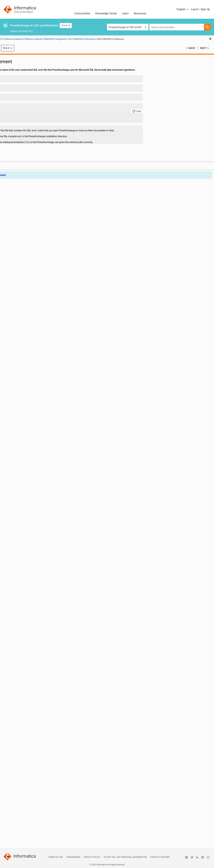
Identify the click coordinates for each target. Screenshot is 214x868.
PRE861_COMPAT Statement (29, 569)
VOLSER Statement (24, 765)
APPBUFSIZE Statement (26, 123)
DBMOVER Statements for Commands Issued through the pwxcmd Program (32, 786)
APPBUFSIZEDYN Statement (29, 127)
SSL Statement (22, 635)
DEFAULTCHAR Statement (27, 267)
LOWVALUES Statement (26, 467)
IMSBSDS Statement (25, 376)
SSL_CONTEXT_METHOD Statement (33, 646)
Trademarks (73, 857)
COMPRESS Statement (26, 204)
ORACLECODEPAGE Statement (30, 548)
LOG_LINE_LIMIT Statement (28, 456)
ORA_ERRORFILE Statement (28, 537)
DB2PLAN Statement (25, 260)
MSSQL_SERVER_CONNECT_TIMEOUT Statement (34, 481)
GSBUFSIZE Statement (26, 341)
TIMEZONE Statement (25, 734)
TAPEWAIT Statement (25, 698)
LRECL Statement (23, 470)
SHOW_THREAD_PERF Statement (31, 628)
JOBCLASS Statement (25, 383)
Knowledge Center (106, 13)
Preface (10, 56)
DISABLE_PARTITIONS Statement (31, 274)
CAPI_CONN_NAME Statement (30, 144)
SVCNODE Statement (25, 691)
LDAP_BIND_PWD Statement (29, 404)
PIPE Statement (22, 562)
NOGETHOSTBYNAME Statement (31, 513)
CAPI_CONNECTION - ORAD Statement (34, 169)
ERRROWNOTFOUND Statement (31, 327)
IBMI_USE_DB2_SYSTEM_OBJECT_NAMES (34, 358)
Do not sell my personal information (125, 857)
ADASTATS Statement (25, 116)
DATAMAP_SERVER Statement (30, 232)
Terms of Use (56, 857)
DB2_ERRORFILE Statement (28, 246)
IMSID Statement (23, 379)
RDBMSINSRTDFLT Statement (29, 590)
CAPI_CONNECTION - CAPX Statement (34, 151)
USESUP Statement (24, 762)
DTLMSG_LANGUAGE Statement (31, 306)
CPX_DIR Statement (24, 225)
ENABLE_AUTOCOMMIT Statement (32, 309)
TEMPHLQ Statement (25, 727)
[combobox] (177, 27)
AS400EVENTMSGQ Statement (30, 130)
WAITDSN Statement (25, 772)
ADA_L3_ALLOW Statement (28, 85)
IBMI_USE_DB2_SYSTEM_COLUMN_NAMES (34, 355)
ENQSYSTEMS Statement (27, 323)
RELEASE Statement (24, 600)
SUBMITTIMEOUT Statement (29, 667)
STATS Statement (23, 663)
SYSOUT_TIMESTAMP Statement (31, 695)
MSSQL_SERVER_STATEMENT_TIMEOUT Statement (34, 484)
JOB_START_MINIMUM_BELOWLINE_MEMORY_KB (34, 386)
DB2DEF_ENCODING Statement (30, 253)
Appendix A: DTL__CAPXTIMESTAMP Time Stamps (28, 841)
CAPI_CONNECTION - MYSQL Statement (34, 165)
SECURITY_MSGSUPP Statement (31, 618)
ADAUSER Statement (25, 120)
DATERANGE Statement (26, 235)
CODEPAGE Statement (26, 197)
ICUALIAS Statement (25, 362)
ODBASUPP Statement (26, 527)
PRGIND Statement (24, 572)
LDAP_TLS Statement (25, 439)
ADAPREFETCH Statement (28, 113)
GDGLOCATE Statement (26, 337)
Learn (125, 13)
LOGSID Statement (24, 463)
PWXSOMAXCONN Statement (29, 579)
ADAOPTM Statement (25, 109)
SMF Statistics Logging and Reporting (25, 804)
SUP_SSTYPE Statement (27, 681)
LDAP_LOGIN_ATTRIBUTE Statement (33, 418)
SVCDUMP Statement (25, 688)
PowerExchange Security (18, 807)
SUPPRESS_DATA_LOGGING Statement (34, 684)
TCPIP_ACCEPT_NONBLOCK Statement (34, 705)
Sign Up (205, 9)
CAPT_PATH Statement (26, 186)
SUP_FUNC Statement (25, 670)
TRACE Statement (23, 737)
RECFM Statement (23, 593)
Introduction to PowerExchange (22, 60)
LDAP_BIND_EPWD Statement (30, 400)
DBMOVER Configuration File (20, 63)
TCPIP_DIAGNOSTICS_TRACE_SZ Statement (34, 712)
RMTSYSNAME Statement (28, 611)
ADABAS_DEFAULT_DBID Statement (32, 92)
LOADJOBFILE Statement (27, 449)
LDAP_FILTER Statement (27, 411)
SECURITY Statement (25, 614)
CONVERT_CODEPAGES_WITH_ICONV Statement (34, 221)
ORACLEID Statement (25, 551)
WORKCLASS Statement (26, 776)
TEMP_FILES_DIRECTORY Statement (33, 702)
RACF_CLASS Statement (27, 586)
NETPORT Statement (25, 505)
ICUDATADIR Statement (26, 372)
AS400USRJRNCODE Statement (31, 134)
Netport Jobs (12, 793)
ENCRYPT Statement (25, 313)
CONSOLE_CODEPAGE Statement (31, 207)
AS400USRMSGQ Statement (29, 137)
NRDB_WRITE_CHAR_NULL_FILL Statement (34, 516)
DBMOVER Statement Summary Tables (31, 70)
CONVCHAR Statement (26, 218)
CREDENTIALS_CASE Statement (31, 228)
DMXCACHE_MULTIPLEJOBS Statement (34, 295)
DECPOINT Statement (25, 263)
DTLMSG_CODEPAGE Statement (31, 302)
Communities (82, 13)
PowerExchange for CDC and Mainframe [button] (129, 27)
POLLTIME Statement (25, 565)
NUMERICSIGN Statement (27, 523)
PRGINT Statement (24, 576)
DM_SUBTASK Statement (27, 284)
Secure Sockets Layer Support (21, 811)
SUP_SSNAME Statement (27, 677)
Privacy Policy (92, 857)
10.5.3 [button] (66, 25)
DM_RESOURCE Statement (28, 281)
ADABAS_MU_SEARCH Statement (31, 95)
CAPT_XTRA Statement (26, 190)
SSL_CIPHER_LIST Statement (29, 642)
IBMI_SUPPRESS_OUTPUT (28, 351)
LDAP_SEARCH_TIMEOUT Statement (33, 435)
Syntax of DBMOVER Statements (28, 74)
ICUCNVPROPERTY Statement (30, 365)
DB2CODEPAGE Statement (28, 249)
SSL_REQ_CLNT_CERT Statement (31, 649)
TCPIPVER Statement (25, 723)
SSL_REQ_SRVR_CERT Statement (31, 653)
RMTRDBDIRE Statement (27, 607)
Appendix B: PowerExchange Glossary (25, 846)
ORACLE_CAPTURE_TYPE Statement (33, 541)
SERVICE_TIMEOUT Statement (30, 621)
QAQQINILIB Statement (26, 583)
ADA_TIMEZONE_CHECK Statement (33, 88)
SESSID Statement (23, 625)
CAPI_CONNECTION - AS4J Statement (34, 148)
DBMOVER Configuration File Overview (31, 67)
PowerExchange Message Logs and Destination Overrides (24, 798)
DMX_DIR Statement (25, 299)
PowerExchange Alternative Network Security (29, 814)
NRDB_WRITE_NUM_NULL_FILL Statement (34, 520)
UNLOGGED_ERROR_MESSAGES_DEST (34, 748)
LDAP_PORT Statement (26, 425)
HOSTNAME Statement (26, 344)
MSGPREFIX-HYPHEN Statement (31, 491)
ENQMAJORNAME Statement (29, 320)
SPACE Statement (23, 632)
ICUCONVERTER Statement (28, 369)
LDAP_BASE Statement (26, 393)
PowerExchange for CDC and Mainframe (34, 25)
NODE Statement (23, 509)
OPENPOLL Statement (25, 534)
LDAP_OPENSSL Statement (28, 421)
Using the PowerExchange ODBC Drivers (26, 828)
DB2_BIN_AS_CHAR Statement (30, 239)
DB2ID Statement (23, 256)
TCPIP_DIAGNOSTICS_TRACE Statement (34, 709)
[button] (182, 9)
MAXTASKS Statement (26, 477)
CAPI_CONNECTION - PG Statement (33, 172)
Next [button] (203, 52)
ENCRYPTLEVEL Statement (28, 316)
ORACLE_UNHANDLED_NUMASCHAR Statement (34, 544)
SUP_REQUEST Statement (27, 674)
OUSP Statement (23, 555)
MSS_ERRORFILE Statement (29, 495)
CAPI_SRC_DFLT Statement (28, 183)
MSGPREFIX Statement (26, 488)
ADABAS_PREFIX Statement (29, 99)
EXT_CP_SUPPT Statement (28, 330)
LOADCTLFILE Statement (27, 446)
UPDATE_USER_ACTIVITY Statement (33, 751)
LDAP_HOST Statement (26, 414)
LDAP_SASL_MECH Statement (30, 428)
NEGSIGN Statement (25, 502)
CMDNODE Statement (25, 193)
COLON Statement (23, 200)
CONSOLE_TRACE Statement (29, 214)
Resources (140, 13)
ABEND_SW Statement (26, 81)
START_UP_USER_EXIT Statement (31, 660)
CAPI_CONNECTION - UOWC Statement (34, 179)
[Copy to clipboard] (163, 118)
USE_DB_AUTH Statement (27, 755)
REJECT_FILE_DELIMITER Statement (33, 597)
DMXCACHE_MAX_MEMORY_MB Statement (34, 292)
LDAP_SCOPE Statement (27, 432)
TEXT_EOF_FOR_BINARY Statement (32, 730)
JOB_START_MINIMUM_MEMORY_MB (34, 390)
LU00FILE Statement (25, 474)
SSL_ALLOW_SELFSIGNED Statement (33, 639)
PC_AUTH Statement (25, 558)
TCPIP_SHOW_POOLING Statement (32, 716)
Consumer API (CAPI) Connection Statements (26, 783)
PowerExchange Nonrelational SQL (24, 818)
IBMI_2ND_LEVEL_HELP (26, 348)
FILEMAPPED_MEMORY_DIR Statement (34, 334)
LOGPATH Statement (25, 460)
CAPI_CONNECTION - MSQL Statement (34, 162)
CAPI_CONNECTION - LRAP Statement (34, 158)
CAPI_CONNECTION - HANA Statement (34, 155)
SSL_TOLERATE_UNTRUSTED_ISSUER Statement (34, 656)
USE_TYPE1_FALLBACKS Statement (33, 758)
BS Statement (21, 141)
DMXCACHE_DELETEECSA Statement (34, 288)
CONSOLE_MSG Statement (28, 211)
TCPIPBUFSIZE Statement (27, 719)
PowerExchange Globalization (21, 825)
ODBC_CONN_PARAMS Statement (32, 530)
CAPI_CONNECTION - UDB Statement (33, 176)
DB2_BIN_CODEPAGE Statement (31, 242)
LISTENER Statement (25, 442)
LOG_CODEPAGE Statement (28, 453)
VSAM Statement (23, 769)
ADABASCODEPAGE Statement (30, 102)
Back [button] (192, 52)
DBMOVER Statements (22, 78)
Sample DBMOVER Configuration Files (30, 790)
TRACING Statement (25, 741)
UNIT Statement (22, 744)
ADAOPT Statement (24, 106)
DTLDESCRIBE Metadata (18, 821)
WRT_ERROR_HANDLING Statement (33, 779)
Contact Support (160, 857)
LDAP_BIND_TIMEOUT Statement (31, 407)
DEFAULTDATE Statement (27, 270)
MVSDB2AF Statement (26, 498)
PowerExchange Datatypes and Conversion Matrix (28, 834)
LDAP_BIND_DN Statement (28, 397)
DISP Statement (22, 277)
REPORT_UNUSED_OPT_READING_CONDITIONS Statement (34, 604)
